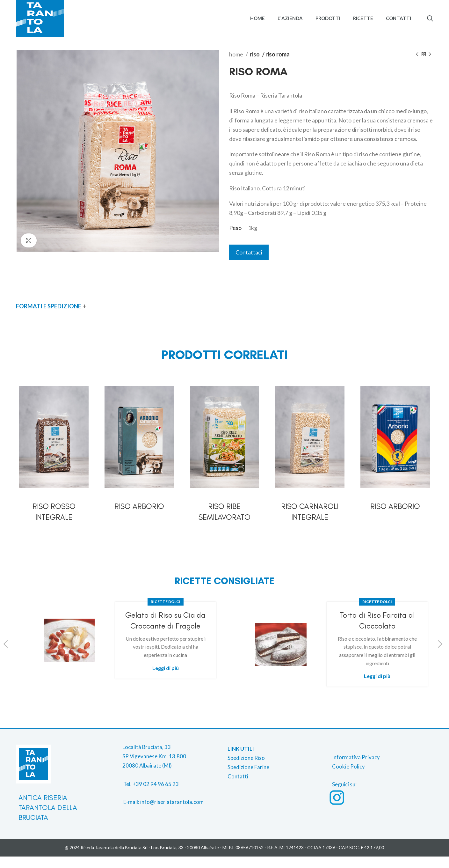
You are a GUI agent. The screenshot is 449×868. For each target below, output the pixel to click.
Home (237, 65)
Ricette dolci (166, 613)
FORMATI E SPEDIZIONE (49, 317)
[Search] (430, 24)
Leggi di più (166, 679)
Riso (255, 65)
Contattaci (249, 264)
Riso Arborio (139, 517)
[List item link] (172, 802)
